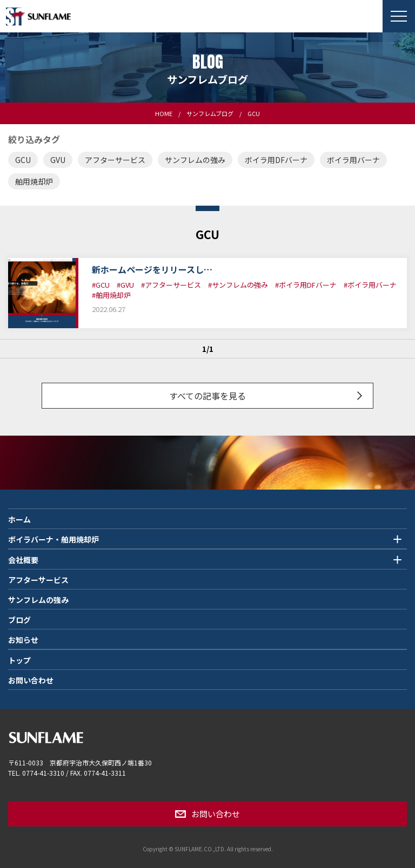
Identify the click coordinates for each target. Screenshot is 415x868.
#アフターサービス (171, 285)
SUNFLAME (38, 16)
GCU (23, 160)
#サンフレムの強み (238, 285)
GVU (58, 160)
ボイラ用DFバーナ (276, 160)
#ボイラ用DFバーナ (306, 285)
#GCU (101, 285)
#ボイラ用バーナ (370, 285)
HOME (164, 113)
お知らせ (23, 640)
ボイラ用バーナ (353, 160)
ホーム (19, 519)
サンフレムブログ (210, 113)
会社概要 (23, 560)
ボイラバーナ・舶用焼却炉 (53, 539)
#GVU (125, 285)
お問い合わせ (31, 680)
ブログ (19, 620)
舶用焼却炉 (34, 181)
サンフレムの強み (195, 160)
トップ (19, 660)
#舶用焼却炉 (111, 295)
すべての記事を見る (207, 396)
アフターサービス (115, 160)
